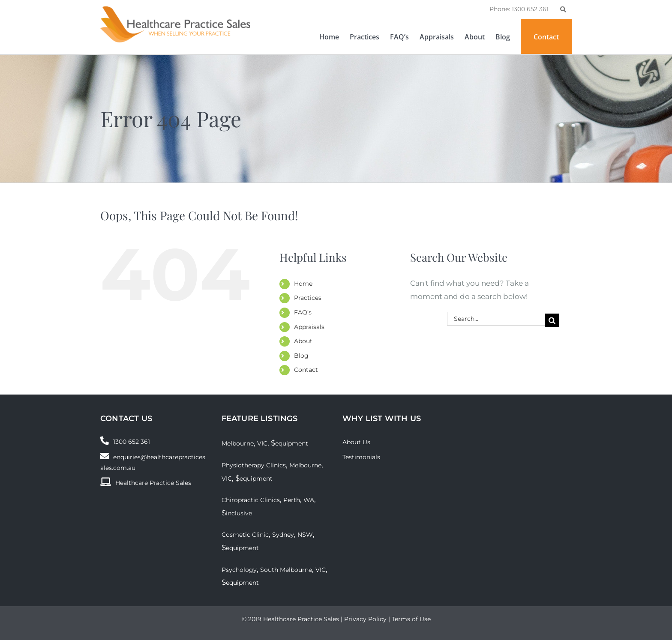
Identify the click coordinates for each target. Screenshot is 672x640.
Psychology (239, 570)
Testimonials (361, 457)
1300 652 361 (132, 442)
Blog (301, 356)
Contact (306, 370)
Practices (308, 298)
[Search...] (496, 319)
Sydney (283, 535)
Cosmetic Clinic (245, 535)
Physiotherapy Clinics (254, 465)
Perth (292, 500)
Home (303, 284)
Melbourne (238, 443)
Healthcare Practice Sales (153, 483)
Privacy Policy (365, 619)
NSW (305, 535)
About (303, 341)
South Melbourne (286, 570)
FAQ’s (303, 312)
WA (309, 500)
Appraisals (309, 327)
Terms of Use (411, 619)
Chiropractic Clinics (251, 500)
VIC (262, 443)
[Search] (552, 320)
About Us (356, 442)
